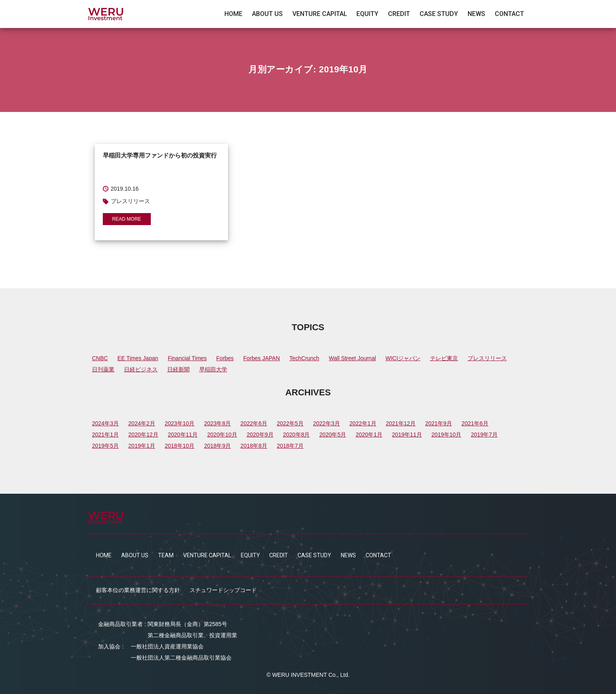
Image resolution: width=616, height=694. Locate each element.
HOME (233, 14)
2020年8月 (296, 435)
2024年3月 (105, 423)
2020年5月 (333, 435)
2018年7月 (290, 446)
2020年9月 (260, 435)
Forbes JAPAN (262, 358)
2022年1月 (363, 423)
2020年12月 (143, 435)
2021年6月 (475, 423)
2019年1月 (142, 446)
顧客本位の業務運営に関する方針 (138, 590)
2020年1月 (369, 435)
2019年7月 (484, 435)
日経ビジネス (141, 369)
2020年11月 (183, 435)
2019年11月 (407, 435)
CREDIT (399, 14)
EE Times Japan (138, 358)
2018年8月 (254, 446)
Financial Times (187, 358)
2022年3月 (327, 423)
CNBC (100, 358)
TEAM (166, 555)
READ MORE (127, 219)
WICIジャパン (403, 358)
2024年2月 (142, 423)
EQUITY (367, 14)
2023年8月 (217, 423)
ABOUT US (267, 14)
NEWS (476, 14)
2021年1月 (105, 435)
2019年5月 (105, 446)
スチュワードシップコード (223, 590)
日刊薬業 (103, 369)
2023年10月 (180, 423)
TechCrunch (304, 358)
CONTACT (509, 14)
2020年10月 (222, 435)
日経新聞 (178, 369)
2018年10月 (180, 446)
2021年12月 (401, 423)
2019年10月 (447, 435)
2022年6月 (254, 423)
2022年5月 (290, 423)
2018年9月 (217, 446)
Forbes (225, 358)
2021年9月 (439, 423)
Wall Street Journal (352, 358)
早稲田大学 (213, 369)
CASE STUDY (439, 14)
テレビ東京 (444, 358)
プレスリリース (487, 358)
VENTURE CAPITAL (320, 14)
